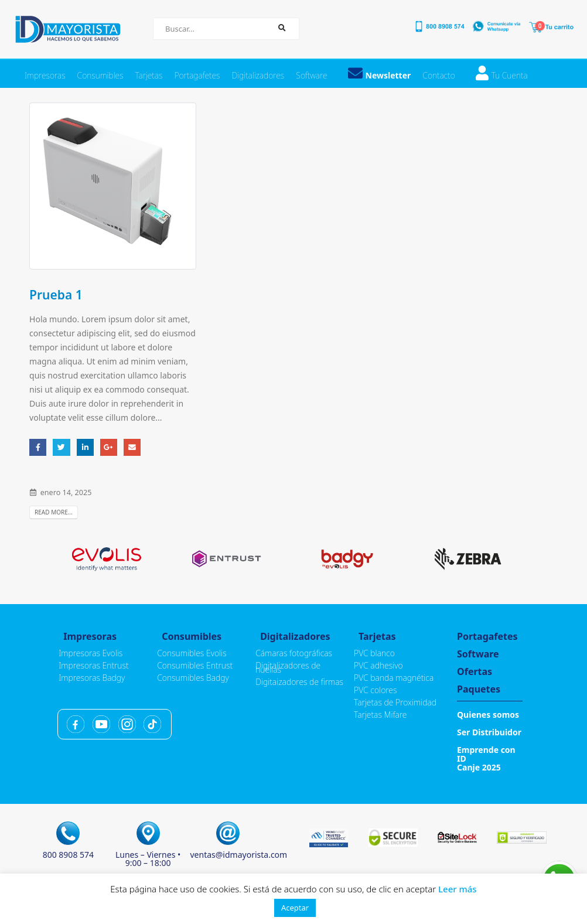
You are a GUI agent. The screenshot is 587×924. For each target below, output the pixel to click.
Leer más (458, 889)
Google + (109, 447)
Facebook (38, 447)
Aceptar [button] (295, 908)
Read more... (54, 512)
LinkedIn (85, 447)
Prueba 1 (56, 295)
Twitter (61, 447)
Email (132, 447)
